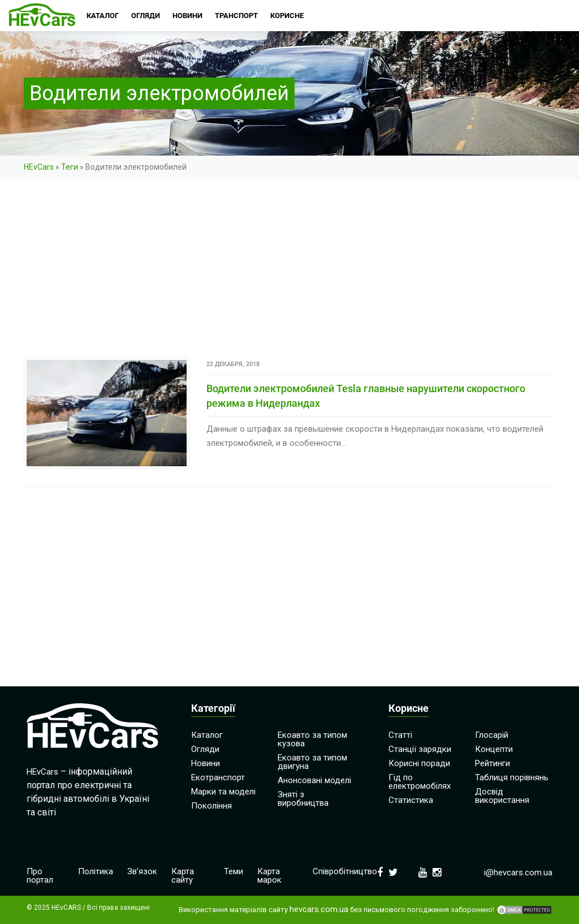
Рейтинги (492, 763)
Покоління (211, 806)
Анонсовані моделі (314, 780)
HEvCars (39, 167)
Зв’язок (142, 871)
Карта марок (269, 876)
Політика (96, 871)
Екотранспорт (218, 777)
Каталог (207, 735)
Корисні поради (419, 763)
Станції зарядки (420, 749)
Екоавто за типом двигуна (312, 762)
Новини (206, 763)
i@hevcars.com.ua (518, 873)
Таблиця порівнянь (512, 777)
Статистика (411, 800)
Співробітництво (345, 871)
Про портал (40, 876)
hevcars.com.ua (319, 910)
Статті (400, 735)
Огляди (205, 749)
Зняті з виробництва (303, 799)
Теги (70, 167)
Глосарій (492, 735)
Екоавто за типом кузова (312, 739)
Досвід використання (502, 796)
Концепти (494, 749)
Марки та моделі (223, 792)
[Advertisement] (289, 273)
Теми (234, 871)
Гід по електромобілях (420, 782)
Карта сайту (183, 876)
